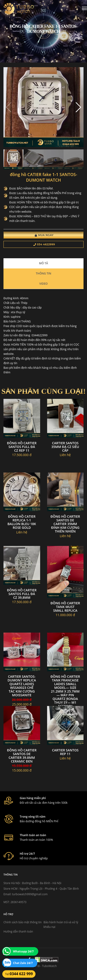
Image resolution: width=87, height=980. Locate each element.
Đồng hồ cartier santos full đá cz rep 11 (22, 447)
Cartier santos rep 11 (65, 752)
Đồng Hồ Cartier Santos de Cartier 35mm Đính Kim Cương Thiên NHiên (65, 524)
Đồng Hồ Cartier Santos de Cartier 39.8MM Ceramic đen (22, 756)
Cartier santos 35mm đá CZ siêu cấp (65, 447)
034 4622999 (44, 244)
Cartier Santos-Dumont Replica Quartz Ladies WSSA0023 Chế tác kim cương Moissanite (22, 686)
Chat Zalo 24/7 (23, 963)
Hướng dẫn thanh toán (18, 931)
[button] (78, 107)
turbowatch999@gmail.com (30, 894)
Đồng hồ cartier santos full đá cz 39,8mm (22, 594)
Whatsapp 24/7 (23, 951)
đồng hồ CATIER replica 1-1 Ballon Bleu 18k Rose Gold (22, 522)
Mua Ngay (44, 235)
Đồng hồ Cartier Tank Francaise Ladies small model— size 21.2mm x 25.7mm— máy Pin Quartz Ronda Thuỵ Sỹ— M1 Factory (65, 691)
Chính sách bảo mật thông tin (23, 922)
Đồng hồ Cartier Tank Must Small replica (65, 607)
